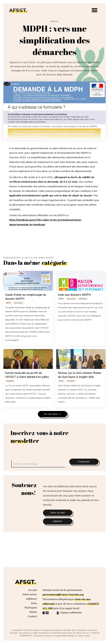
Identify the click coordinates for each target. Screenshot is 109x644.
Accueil (33, 590)
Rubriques (31, 608)
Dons (34, 603)
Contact (32, 616)
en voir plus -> (53, 414)
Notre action (30, 594)
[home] (19, 10)
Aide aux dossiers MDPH (74, 295)
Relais (33, 612)
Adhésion (31, 599)
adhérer (58, 528)
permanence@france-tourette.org (63, 594)
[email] (38, 470)
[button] (95, 10)
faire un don (58, 519)
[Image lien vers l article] (28, 281)
